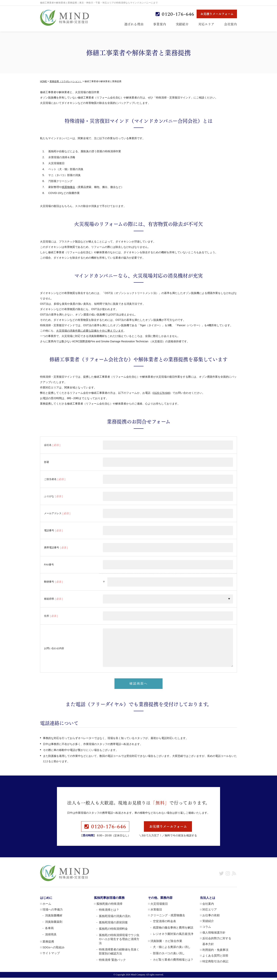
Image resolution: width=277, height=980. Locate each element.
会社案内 (231, 24)
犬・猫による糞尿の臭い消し (172, 949)
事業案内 (160, 24)
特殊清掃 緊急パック (112, 962)
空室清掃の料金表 (164, 923)
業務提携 (48, 944)
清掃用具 (51, 937)
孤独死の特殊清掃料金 (113, 931)
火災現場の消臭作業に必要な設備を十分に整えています (90, 331)
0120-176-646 (161, 393)
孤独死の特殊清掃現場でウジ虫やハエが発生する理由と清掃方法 (119, 941)
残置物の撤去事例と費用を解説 (173, 930)
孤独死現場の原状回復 (113, 925)
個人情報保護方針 (214, 935)
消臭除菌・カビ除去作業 (166, 943)
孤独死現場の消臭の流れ (115, 918)
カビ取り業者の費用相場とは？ (173, 962)
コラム (207, 929)
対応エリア (206, 24)
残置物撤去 (68, 187)
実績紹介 (182, 24)
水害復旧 (156, 912)
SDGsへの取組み (54, 950)
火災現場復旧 (159, 906)
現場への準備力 (53, 912)
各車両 (49, 930)
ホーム (47, 906)
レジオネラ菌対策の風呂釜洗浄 (173, 936)
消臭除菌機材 (54, 918)
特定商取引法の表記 (215, 964)
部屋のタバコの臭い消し (169, 956)
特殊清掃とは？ (109, 912)
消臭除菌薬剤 (54, 924)
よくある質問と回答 (215, 958)
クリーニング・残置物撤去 (168, 918)
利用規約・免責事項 (215, 952)
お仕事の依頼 (211, 918)
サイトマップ (51, 955)
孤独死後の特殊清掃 (109, 906)
